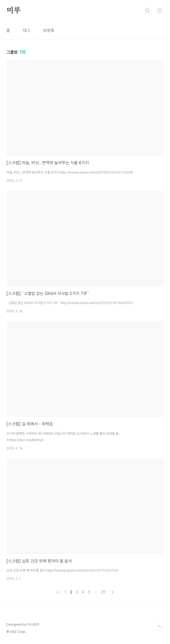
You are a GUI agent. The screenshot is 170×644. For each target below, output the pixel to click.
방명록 (49, 30)
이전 (58, 592)
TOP (159, 627)
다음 (112, 592)
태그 (27, 30)
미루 (14, 11)
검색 (148, 11)
